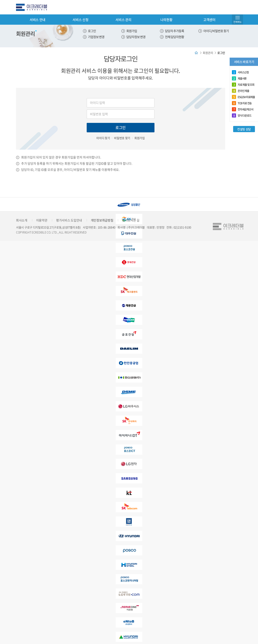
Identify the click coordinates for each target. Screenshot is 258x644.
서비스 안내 (37, 20)
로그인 (92, 31)
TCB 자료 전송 (242, 103)
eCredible (33, 7)
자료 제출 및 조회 (243, 85)
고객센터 (209, 20)
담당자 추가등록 (174, 31)
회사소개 (22, 220)
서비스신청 (240, 72)
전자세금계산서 (243, 109)
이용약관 (42, 220)
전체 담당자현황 (174, 37)
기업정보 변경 (96, 37)
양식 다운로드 (242, 115)
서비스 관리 (123, 20)
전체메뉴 (237, 22)
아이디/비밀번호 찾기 (216, 31)
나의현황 (166, 20)
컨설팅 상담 (244, 129)
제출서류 (239, 78)
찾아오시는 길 (131, 220)
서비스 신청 (80, 20)
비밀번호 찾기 (122, 138)
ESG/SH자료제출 (243, 97)
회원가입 (132, 31)
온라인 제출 (241, 91)
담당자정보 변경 (136, 37)
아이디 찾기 (103, 138)
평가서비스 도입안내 (69, 220)
